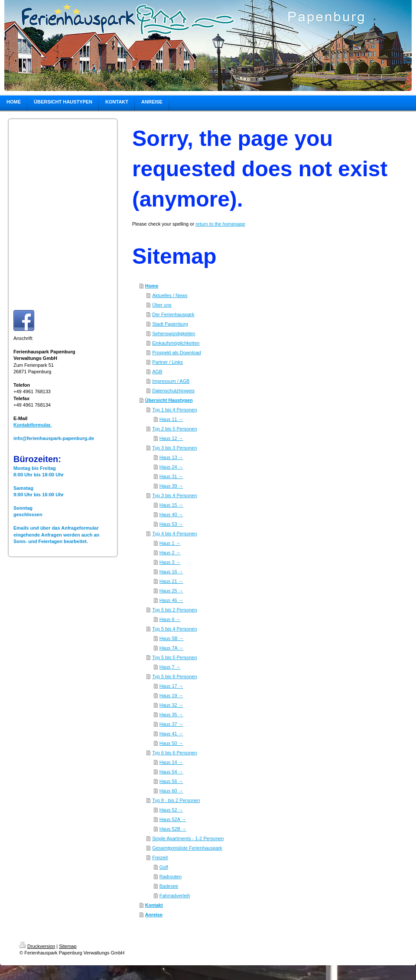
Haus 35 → (171, 715)
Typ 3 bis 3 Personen (174, 448)
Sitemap (68, 946)
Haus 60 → (171, 791)
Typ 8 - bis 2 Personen (176, 800)
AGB (157, 372)
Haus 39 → (171, 486)
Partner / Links (167, 362)
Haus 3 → (170, 562)
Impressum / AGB (171, 381)
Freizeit (160, 857)
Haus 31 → (171, 476)
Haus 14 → (171, 762)
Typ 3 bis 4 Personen (174, 495)
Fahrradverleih (175, 896)
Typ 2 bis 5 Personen (174, 429)
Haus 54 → (171, 772)
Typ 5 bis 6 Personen (174, 676)
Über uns (162, 305)
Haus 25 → (171, 591)
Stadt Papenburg (170, 324)
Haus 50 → (171, 743)
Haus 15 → (171, 505)
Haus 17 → (171, 686)
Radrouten (171, 877)
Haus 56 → (171, 781)
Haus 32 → (171, 705)
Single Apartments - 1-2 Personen (188, 838)
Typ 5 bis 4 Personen (174, 629)
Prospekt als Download (177, 353)
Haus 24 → (171, 467)
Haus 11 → (171, 419)
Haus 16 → (171, 572)
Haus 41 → (171, 734)
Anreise (154, 915)
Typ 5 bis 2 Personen (174, 610)
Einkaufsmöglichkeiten (176, 343)
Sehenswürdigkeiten (174, 333)
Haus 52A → (173, 819)
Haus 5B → (172, 638)
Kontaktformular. (32, 425)
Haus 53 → (171, 524)
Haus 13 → (171, 457)
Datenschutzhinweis (173, 391)
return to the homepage (220, 224)
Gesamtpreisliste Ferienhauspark (187, 848)
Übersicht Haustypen (169, 400)
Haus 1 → (170, 543)
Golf (164, 867)
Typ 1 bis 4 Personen (174, 410)
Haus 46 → (171, 600)
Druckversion (37, 946)
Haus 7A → (172, 648)
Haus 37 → (171, 724)
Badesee (169, 886)
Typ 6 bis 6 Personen (174, 753)
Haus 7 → (170, 667)
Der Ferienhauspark (173, 314)
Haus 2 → (170, 553)
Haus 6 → (170, 619)
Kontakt (154, 905)
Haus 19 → (171, 695)
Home (152, 286)
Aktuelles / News (170, 295)
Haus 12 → (171, 438)
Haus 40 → (171, 514)
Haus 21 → (171, 581)
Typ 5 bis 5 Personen (174, 657)
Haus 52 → (171, 810)
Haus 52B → (173, 829)
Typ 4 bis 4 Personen (174, 534)
